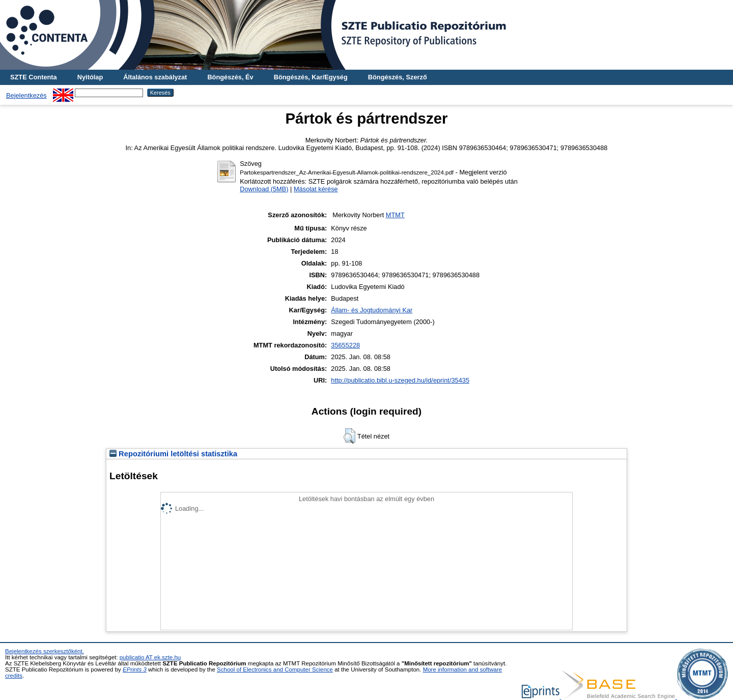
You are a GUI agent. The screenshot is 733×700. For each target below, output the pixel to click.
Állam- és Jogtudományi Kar (372, 310)
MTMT (395, 215)
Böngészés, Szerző (398, 77)
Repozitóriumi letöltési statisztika (173, 454)
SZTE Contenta (34, 77)
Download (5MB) (264, 189)
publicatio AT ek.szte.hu (150, 657)
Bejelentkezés (26, 95)
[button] (349, 436)
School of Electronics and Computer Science (275, 669)
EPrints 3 (135, 669)
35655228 (345, 345)
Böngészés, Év (230, 77)
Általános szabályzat (155, 77)
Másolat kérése (316, 189)
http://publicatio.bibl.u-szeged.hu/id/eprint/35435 (400, 380)
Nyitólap (90, 77)
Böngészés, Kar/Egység (311, 77)
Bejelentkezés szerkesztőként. (45, 651)
